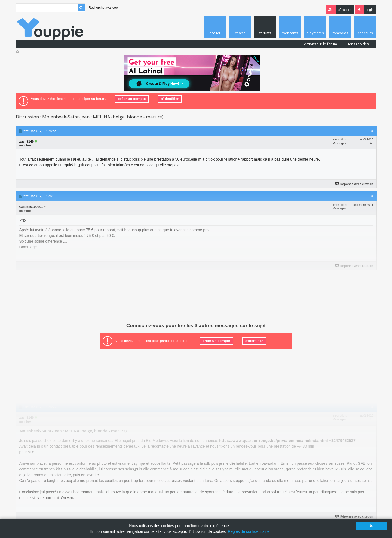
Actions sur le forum (321, 44)
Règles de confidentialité (249, 531)
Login (370, 10)
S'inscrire (345, 10)
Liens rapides (358, 44)
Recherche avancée (103, 8)
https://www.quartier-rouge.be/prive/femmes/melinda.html (274, 441)
